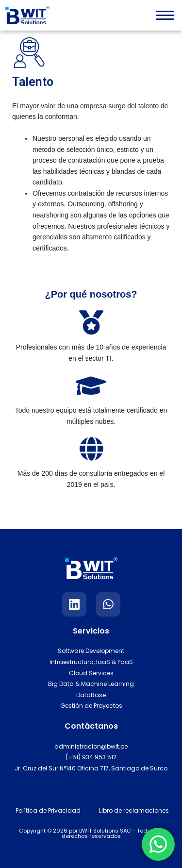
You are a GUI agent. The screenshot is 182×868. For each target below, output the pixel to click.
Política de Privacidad (48, 810)
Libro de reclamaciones (134, 810)
